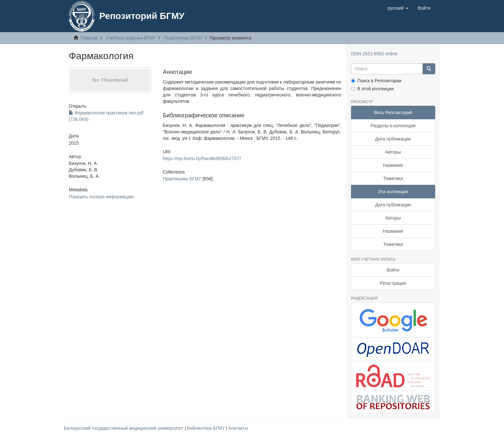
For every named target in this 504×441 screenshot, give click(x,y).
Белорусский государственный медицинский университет (124, 428)
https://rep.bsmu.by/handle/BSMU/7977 (202, 158)
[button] (398, 8)
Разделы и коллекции (393, 126)
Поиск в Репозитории (376, 81)
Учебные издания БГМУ (131, 38)
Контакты (238, 428)
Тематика (393, 178)
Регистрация (393, 283)
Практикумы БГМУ (183, 38)
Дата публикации (393, 139)
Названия (393, 165)
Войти (393, 270)
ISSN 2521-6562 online (374, 54)
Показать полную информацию (101, 197)
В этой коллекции (372, 89)
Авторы (393, 152)
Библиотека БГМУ (207, 428)
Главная (89, 38)
